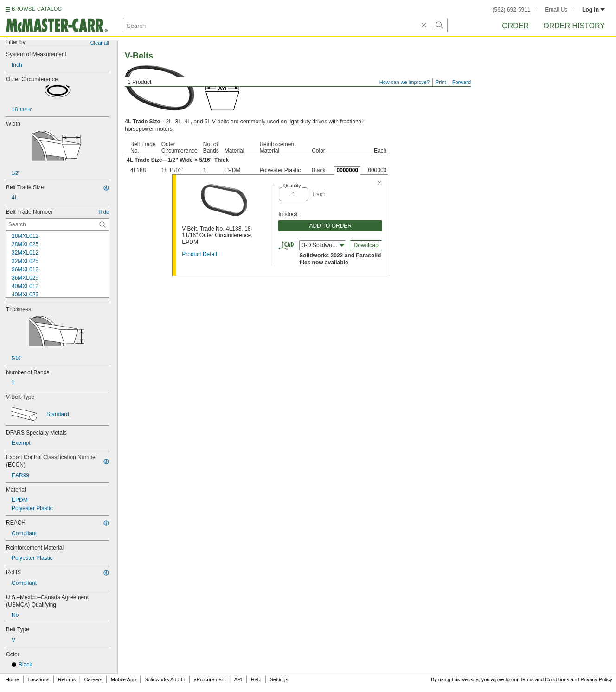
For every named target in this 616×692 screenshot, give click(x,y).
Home (12, 679)
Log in (594, 10)
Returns (67, 679)
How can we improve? (404, 82)
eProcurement (210, 679)
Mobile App (123, 679)
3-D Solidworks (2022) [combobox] (324, 245)
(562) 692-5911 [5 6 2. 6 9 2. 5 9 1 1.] (512, 10)
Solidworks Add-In (165, 679)
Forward (462, 82)
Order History (574, 26)
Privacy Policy (597, 679)
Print (441, 82)
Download (366, 245)
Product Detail (199, 254)
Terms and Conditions (545, 679)
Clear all (100, 43)
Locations (39, 679)
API (238, 679)
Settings (279, 679)
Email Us (556, 10)
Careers (93, 679)
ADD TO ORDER (330, 226)
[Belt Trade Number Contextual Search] (57, 224)
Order (515, 26)
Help (256, 679)
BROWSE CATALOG (37, 9)
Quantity (292, 186)
